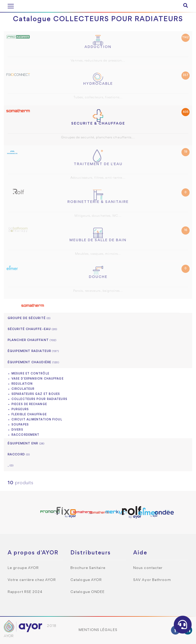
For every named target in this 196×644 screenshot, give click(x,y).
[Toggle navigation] (11, 6)
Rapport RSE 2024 (25, 592)
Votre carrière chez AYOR (32, 580)
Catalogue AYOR (86, 580)
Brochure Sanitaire (88, 568)
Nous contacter (148, 568)
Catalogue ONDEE (88, 592)
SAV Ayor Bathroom (152, 580)
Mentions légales (98, 630)
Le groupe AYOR (23, 568)
